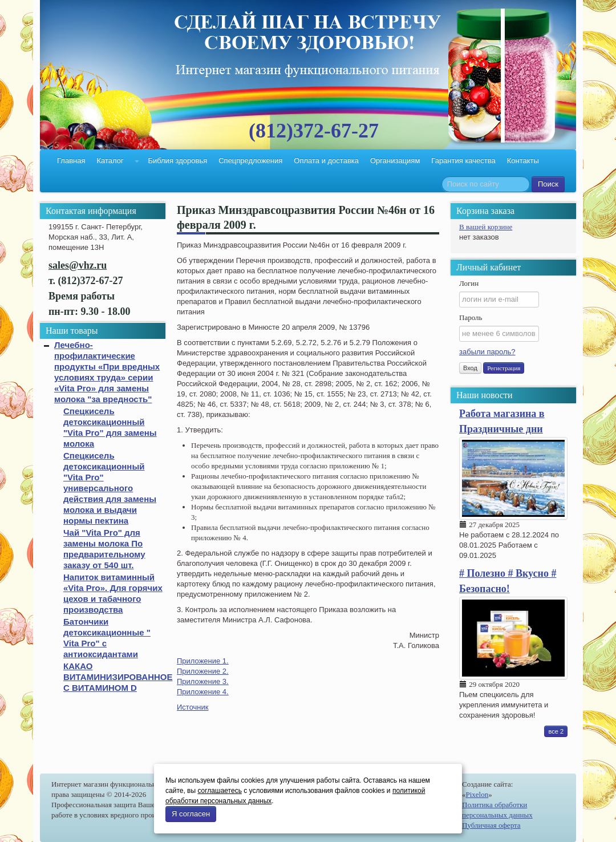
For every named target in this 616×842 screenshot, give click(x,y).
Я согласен (191, 814)
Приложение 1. (203, 661)
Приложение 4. (203, 692)
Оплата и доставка (326, 161)
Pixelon (477, 794)
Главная (71, 161)
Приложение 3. (203, 681)
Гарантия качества (463, 161)
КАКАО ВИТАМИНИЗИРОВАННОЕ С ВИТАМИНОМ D (118, 677)
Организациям (395, 161)
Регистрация (504, 368)
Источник (193, 707)
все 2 (556, 731)
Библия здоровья (177, 161)
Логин (469, 283)
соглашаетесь (219, 791)
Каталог (110, 161)
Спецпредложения (250, 161)
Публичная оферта (491, 825)
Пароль (471, 317)
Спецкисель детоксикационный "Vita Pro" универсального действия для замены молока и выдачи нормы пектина (110, 488)
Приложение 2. (203, 671)
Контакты (523, 161)
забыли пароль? (487, 352)
